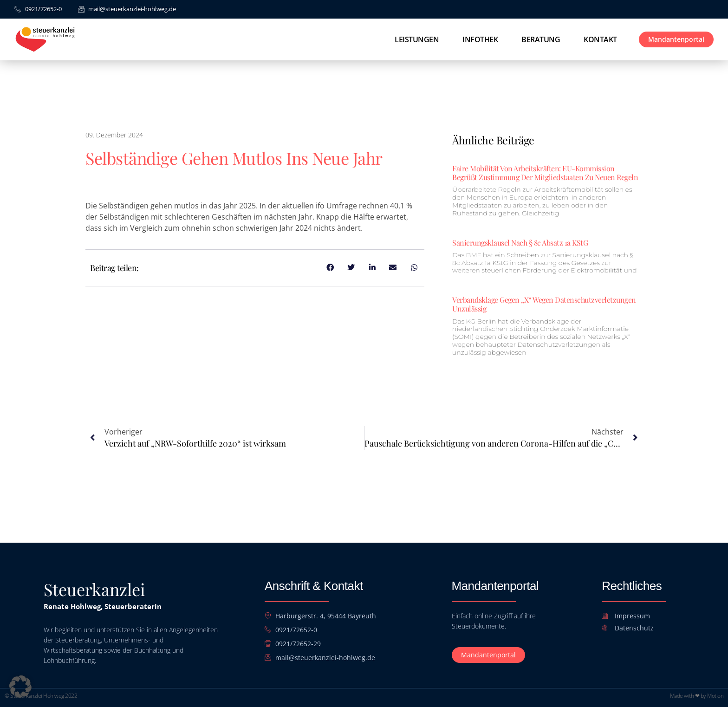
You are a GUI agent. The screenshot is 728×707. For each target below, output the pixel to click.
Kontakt (600, 39)
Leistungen (417, 39)
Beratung (541, 39)
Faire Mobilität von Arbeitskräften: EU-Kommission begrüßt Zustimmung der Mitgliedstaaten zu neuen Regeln (545, 173)
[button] (20, 687)
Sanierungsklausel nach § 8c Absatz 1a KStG (520, 243)
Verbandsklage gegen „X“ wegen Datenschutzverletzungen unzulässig (544, 304)
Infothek (480, 39)
